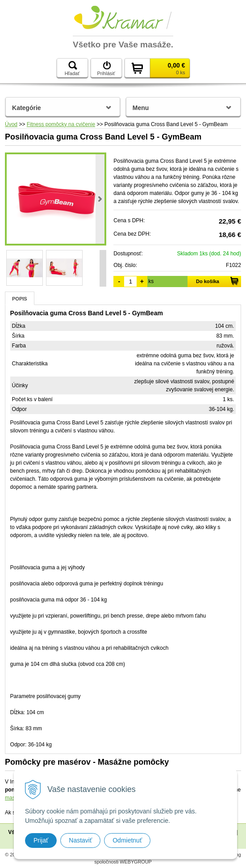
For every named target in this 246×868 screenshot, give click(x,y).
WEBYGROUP (136, 862)
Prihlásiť (106, 68)
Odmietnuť (127, 840)
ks (151, 281)
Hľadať (72, 68)
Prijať (41, 840)
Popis (20, 299)
